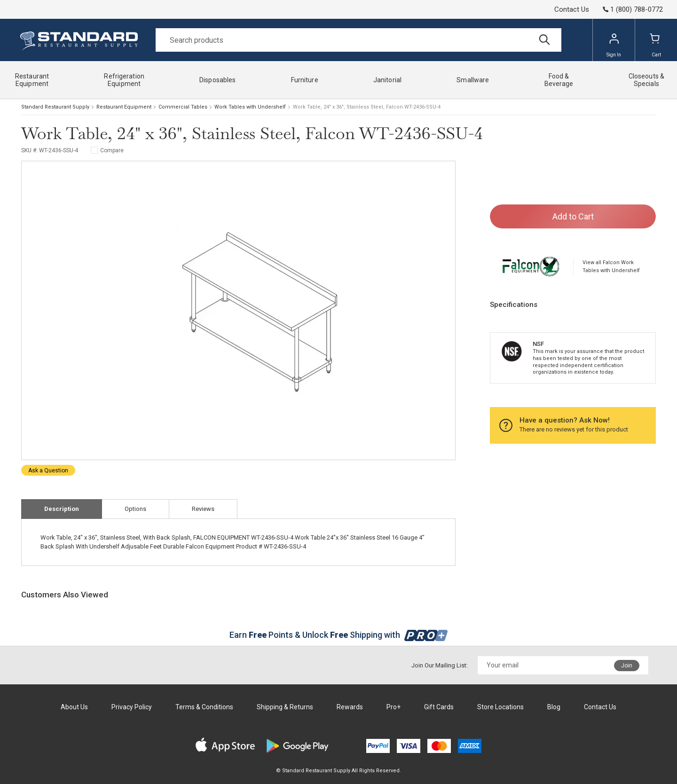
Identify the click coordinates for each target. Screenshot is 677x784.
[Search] (358, 40)
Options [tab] (135, 509)
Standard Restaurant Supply (55, 107)
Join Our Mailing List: (440, 665)
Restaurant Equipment (124, 107)
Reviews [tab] (203, 509)
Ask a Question (48, 470)
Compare (112, 150)
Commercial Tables (183, 107)
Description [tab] (62, 509)
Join (627, 666)
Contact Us (572, 9)
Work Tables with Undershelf (250, 107)
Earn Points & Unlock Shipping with (339, 635)
